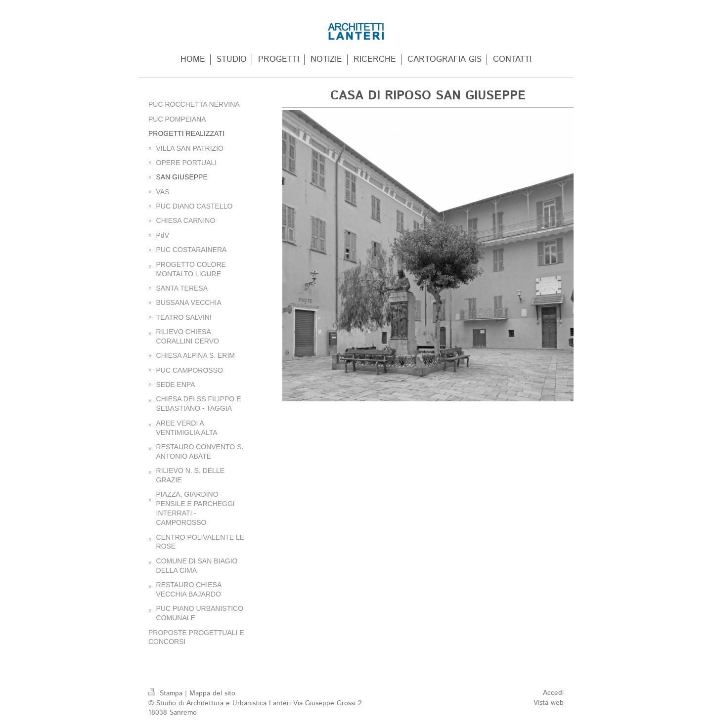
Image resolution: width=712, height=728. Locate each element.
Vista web (549, 703)
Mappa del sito (212, 693)
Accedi (553, 693)
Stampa (167, 693)
